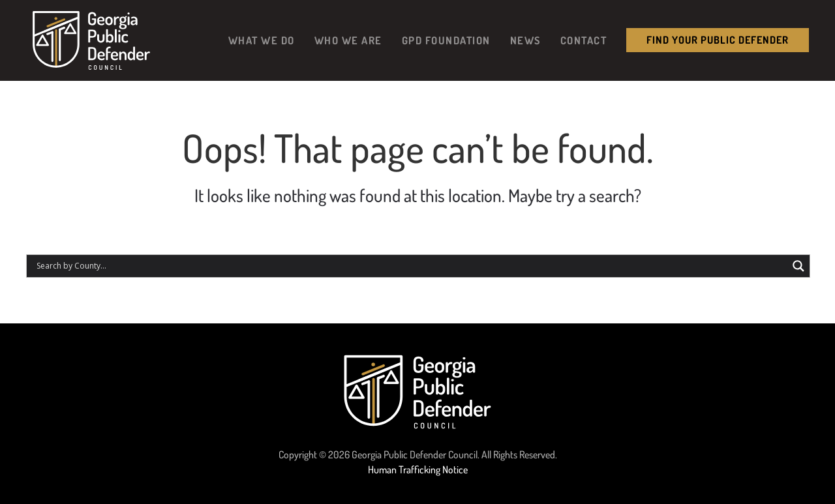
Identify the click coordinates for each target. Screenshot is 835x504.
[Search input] (410, 266)
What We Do (262, 40)
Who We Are (348, 40)
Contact (584, 40)
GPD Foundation (446, 40)
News (525, 40)
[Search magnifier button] (798, 266)
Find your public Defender (718, 40)
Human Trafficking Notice (418, 469)
